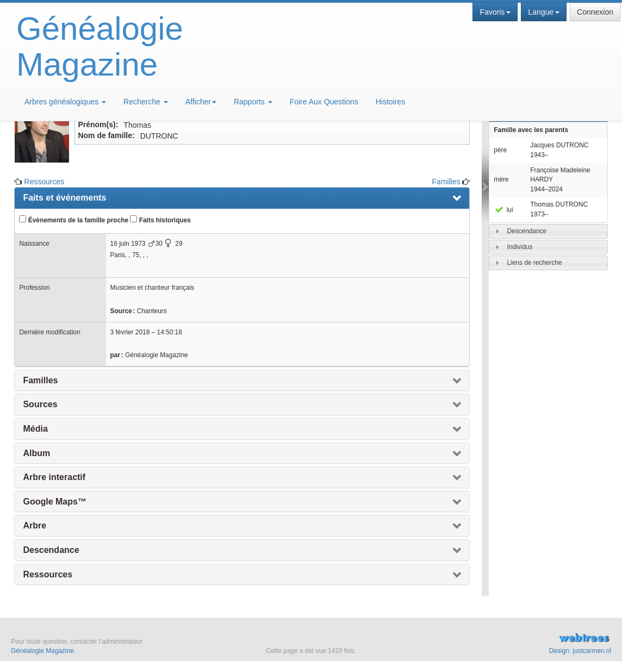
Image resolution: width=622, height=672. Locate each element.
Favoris (495, 12)
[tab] (548, 231)
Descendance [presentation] (51, 550)
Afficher (201, 102)
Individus (520, 247)
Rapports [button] (253, 102)
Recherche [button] (146, 102)
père (500, 150)
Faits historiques (160, 220)
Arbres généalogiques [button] (65, 102)
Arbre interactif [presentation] (54, 477)
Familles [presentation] (40, 380)
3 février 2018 (130, 332)
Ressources (44, 182)
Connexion (595, 12)
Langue (544, 12)
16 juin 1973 (128, 244)
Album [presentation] (36, 453)
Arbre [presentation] (35, 525)
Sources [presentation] (40, 404)
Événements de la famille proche (74, 220)
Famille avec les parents (531, 130)
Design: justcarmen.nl (580, 651)
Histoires (390, 102)
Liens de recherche (534, 263)
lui (503, 210)
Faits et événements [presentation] (64, 198)
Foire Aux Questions (324, 102)
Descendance (527, 231)
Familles (446, 182)
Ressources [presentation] (48, 574)
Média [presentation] (35, 429)
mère (501, 179)
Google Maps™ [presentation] (54, 502)
